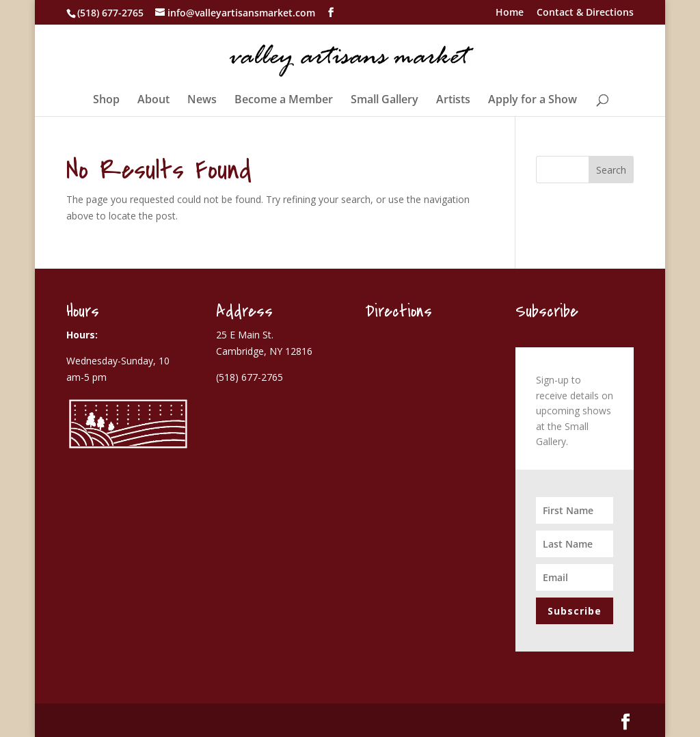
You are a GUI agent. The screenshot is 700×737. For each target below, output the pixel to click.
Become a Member (284, 100)
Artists (453, 100)
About (153, 100)
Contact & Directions (585, 13)
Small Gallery (385, 100)
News (202, 100)
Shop (106, 100)
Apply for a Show (533, 100)
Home (510, 13)
